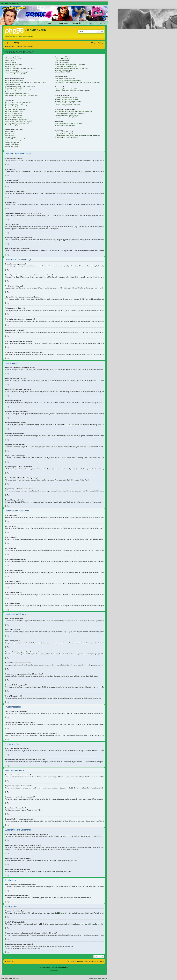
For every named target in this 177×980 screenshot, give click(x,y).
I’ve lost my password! (11, 70)
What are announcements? (13, 141)
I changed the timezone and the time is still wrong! (20, 86)
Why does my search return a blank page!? (68, 101)
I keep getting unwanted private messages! (68, 80)
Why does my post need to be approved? (17, 123)
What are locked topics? (12, 145)
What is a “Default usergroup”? (64, 70)
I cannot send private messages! (65, 79)
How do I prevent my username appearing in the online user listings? (25, 82)
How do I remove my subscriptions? (66, 117)
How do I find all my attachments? (65, 125)
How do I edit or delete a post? (14, 104)
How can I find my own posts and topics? (67, 105)
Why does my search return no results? (67, 99)
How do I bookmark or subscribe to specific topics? (70, 113)
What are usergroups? (62, 62)
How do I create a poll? (12, 108)
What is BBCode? (10, 131)
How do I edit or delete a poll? (14, 112)
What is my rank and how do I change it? (17, 94)
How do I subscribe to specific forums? (67, 115)
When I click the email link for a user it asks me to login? (21, 96)
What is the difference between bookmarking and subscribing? (74, 111)
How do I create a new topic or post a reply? (18, 102)
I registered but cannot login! (13, 64)
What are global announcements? (15, 139)
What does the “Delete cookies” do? (15, 74)
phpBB (48, 967)
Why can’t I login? (10, 66)
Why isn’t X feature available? (64, 134)
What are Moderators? (62, 61)
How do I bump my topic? (12, 125)
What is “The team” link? (63, 72)
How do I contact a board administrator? (67, 138)
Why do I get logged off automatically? (16, 72)
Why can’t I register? (11, 62)
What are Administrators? (63, 59)
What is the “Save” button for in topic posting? (18, 121)
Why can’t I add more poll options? (15, 110)
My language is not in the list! (13, 88)
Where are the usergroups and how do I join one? (70, 64)
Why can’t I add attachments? (14, 115)
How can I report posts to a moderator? (16, 119)
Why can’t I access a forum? (13, 114)
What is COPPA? (10, 61)
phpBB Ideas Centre (93, 924)
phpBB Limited (59, 913)
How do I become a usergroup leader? (67, 66)
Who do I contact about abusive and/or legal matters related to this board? (77, 136)
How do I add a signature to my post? (16, 106)
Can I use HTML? (10, 133)
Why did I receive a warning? (13, 117)
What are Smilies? (10, 135)
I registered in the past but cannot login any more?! (20, 68)
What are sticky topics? (12, 143)
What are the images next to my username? (18, 90)
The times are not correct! (12, 84)
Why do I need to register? (13, 59)
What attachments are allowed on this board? (69, 123)
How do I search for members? (64, 103)
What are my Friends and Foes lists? (66, 89)
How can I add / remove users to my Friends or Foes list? (72, 91)
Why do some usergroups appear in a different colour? (71, 68)
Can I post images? (11, 137)
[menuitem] (16, 43)
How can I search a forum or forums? (66, 97)
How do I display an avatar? (13, 92)
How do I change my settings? (14, 80)
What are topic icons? (11, 147)
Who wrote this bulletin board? (64, 132)
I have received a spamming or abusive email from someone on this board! (78, 82)
